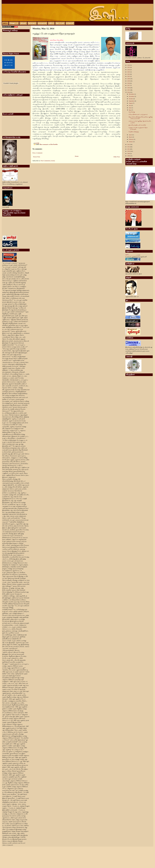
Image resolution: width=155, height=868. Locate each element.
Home (77, 156)
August (131, 103)
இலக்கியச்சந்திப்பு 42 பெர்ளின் (137, 125)
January (131, 142)
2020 (129, 79)
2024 (129, 70)
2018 (129, 83)
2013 (129, 144)
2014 (129, 92)
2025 (129, 67)
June (130, 108)
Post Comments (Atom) (48, 161)
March (131, 137)
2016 (129, 88)
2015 (129, 90)
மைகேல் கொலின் (53, 144)
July (130, 105)
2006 (129, 156)
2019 (129, 81)
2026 (129, 65)
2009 (129, 153)
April (130, 135)
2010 (129, 151)
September (132, 101)
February (131, 139)
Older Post (117, 157)
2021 (129, 76)
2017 (129, 85)
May (130, 110)
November (132, 96)
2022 (129, 74)
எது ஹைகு (132, 112)
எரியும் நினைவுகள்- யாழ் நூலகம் (138, 114)
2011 (129, 149)
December (132, 94)
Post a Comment (37, 153)
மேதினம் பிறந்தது (134, 132)
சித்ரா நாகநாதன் (44, 144)
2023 (129, 72)
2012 (129, 147)
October (131, 99)
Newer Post (37, 157)
